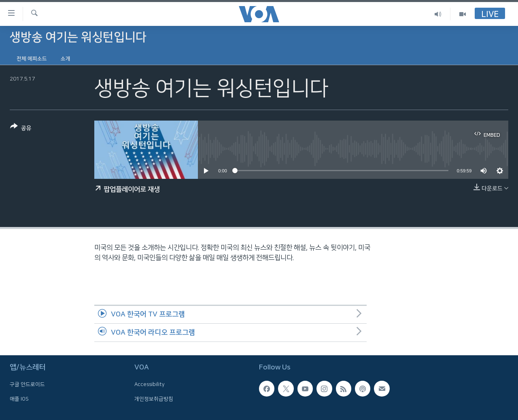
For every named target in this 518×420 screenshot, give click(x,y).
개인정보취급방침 (154, 399)
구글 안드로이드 (27, 384)
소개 (66, 59)
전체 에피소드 (32, 59)
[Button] (21, 129)
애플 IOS (19, 399)
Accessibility (150, 384)
